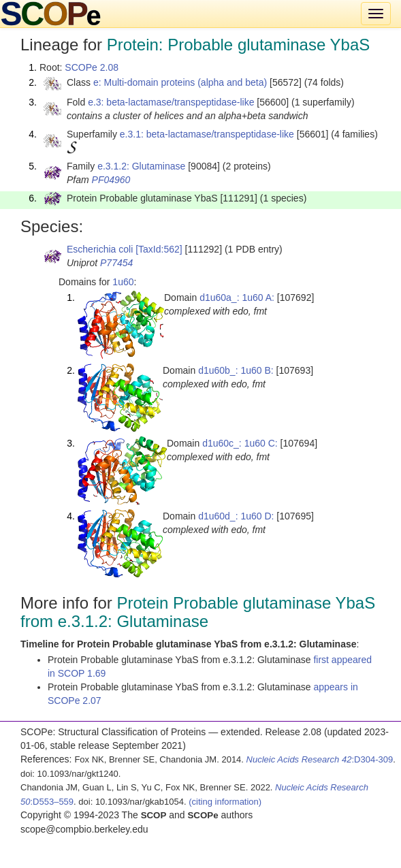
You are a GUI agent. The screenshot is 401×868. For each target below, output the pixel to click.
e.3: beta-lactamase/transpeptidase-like (171, 102)
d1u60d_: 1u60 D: (236, 516)
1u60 (123, 282)
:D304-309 (320, 759)
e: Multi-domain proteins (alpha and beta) (180, 82)
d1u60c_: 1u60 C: (240, 443)
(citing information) (225, 802)
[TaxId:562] (159, 249)
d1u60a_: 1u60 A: (237, 298)
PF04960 (111, 180)
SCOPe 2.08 (92, 67)
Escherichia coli (100, 249)
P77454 (116, 263)
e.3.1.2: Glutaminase (141, 166)
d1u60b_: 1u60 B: (236, 370)
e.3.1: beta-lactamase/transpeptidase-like (207, 134)
